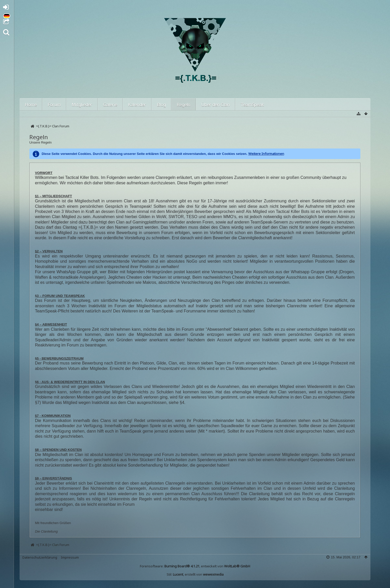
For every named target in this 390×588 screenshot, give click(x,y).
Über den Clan (215, 105)
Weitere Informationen (266, 154)
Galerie (110, 105)
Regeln (184, 105)
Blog (161, 105)
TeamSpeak (252, 105)
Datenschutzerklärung (40, 557)
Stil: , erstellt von (195, 574)
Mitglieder (82, 105)
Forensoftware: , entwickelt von (195, 566)
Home (31, 105)
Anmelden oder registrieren (7, 8)
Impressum (70, 557)
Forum (54, 105)
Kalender (137, 105)
